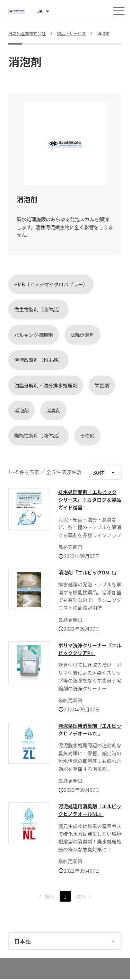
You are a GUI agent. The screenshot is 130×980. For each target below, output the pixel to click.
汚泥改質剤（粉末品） (38, 360)
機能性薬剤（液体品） (38, 435)
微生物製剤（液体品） (38, 309)
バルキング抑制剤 (34, 335)
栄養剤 (102, 385)
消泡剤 (21, 410)
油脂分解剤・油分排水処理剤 (46, 385)
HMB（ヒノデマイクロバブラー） (51, 284)
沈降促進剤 (83, 335)
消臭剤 (53, 410)
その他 (87, 435)
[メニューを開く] (119, 11)
